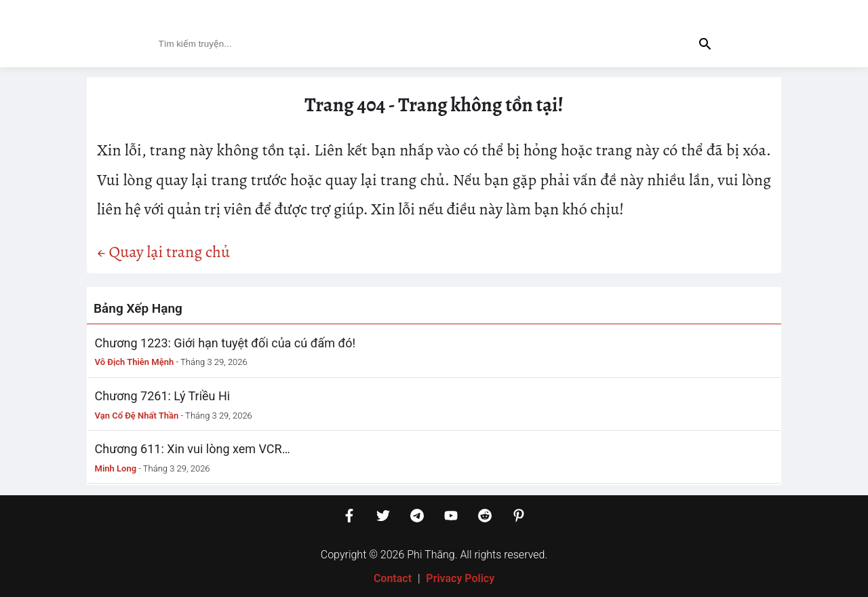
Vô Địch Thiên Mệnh (135, 362)
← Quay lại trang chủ (163, 252)
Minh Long (116, 468)
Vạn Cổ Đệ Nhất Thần (137, 416)
